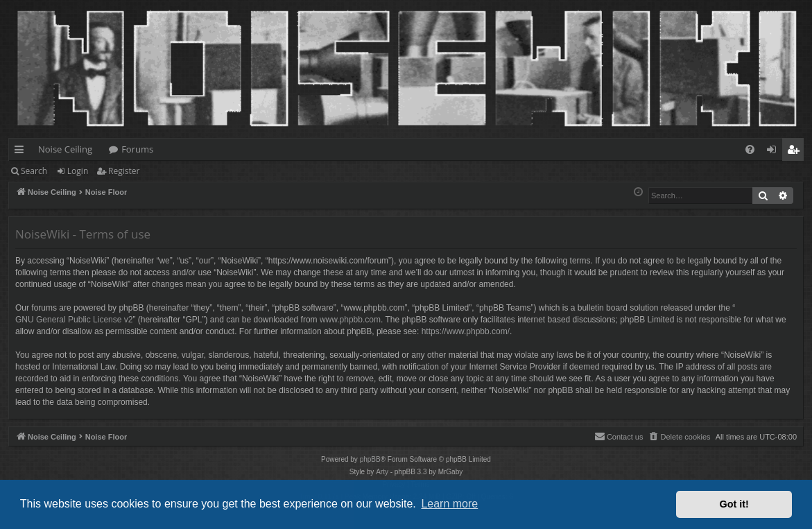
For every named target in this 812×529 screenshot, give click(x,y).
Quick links (22, 152)
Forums (137, 149)
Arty (382, 472)
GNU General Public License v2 (74, 320)
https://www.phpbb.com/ (466, 331)
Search (34, 171)
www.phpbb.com (350, 320)
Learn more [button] (449, 504)
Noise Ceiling (65, 149)
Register (124, 171)
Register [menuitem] (796, 152)
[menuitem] (750, 149)
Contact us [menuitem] (619, 436)
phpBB (370, 459)
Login (78, 171)
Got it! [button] (734, 504)
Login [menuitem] (774, 152)
